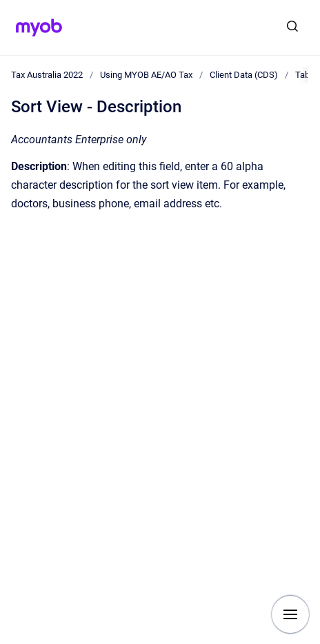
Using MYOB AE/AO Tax (146, 75)
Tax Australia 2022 (47, 75)
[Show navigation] (290, 614)
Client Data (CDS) (244, 75)
